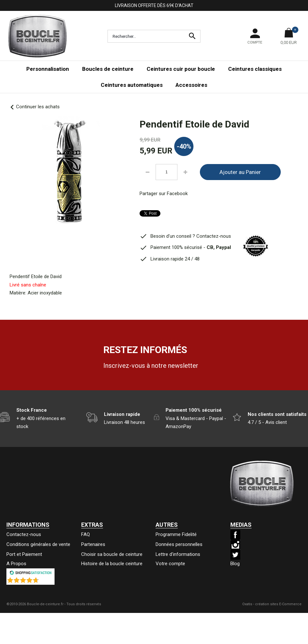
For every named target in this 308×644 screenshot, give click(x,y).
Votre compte (170, 564)
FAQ (86, 534)
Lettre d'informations (178, 554)
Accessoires (191, 85)
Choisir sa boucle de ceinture (112, 554)
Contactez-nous (24, 534)
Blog (235, 564)
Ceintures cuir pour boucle (181, 69)
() (47, 582)
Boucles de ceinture (108, 69)
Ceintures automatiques (132, 85)
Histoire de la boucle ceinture (112, 564)
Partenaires (93, 544)
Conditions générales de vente (38, 544)
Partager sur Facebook (164, 194)
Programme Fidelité (176, 534)
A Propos (16, 564)
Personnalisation (48, 69)
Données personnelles (179, 544)
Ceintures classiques (255, 69)
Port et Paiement (24, 554)
